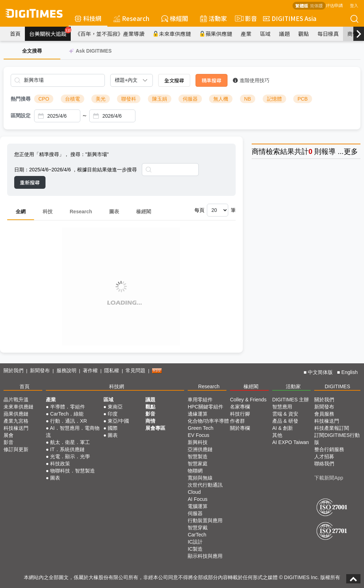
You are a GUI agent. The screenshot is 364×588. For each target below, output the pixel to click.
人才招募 (324, 456)
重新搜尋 (30, 182)
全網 (21, 212)
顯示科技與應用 (205, 556)
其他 (277, 435)
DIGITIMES (337, 386)
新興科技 (198, 442)
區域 (265, 34)
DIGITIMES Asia (290, 18)
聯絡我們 (324, 464)
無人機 (221, 99)
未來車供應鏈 (172, 34)
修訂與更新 (16, 449)
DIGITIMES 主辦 (291, 400)
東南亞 (115, 407)
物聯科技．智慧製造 (73, 471)
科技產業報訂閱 (332, 428)
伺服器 (190, 99)
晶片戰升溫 (16, 400)
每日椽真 (328, 34)
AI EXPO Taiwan (291, 442)
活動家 (213, 18)
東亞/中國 (118, 421)
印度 (113, 414)
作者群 (237, 421)
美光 (101, 99)
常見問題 (135, 370)
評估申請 (334, 5)
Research (131, 18)
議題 (284, 34)
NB (248, 99)
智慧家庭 (198, 464)
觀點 (304, 34)
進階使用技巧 (251, 80)
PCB (303, 99)
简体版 (316, 6)
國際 (113, 428)
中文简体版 (320, 372)
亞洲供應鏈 (200, 449)
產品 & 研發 (285, 421)
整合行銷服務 (329, 449)
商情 (353, 34)
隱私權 (112, 370)
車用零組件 (200, 400)
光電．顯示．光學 (70, 456)
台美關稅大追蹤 (50, 32)
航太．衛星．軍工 (70, 442)
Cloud (194, 492)
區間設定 (21, 116)
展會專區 (155, 428)
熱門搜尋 (21, 99)
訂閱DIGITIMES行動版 (337, 439)
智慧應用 (282, 407)
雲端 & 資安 (285, 414)
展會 (9, 435)
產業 (246, 34)
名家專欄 (240, 407)
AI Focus (197, 499)
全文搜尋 (174, 80)
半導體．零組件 (68, 407)
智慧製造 (198, 456)
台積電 (73, 99)
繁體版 (302, 6)
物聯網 (195, 471)
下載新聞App (329, 478)
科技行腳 (240, 414)
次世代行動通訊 (205, 485)
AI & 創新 (283, 428)
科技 (48, 212)
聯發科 (129, 99)
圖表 (114, 212)
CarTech (197, 535)
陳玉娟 (160, 99)
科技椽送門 (16, 428)
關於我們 (14, 370)
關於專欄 (240, 428)
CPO (44, 99)
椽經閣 (175, 18)
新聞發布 (40, 370)
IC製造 (195, 549)
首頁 (15, 34)
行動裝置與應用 (205, 520)
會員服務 (324, 414)
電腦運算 (198, 506)
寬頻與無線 (200, 478)
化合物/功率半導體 (208, 421)
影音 (245, 18)
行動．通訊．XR (68, 421)
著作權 (90, 370)
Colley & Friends (248, 400)
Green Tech (200, 428)
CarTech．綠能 (67, 414)
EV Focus (199, 435)
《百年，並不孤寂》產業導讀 (110, 34)
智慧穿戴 (198, 528)
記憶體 (274, 99)
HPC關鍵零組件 (205, 407)
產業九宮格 (16, 421)
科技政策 (60, 464)
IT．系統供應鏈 (67, 449)
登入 (354, 5)
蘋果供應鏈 (216, 34)
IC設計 (195, 542)
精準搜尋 (212, 80)
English (349, 372)
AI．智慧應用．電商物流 (73, 432)
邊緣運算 (198, 414)
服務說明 (66, 370)
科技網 (88, 18)
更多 (351, 151)
